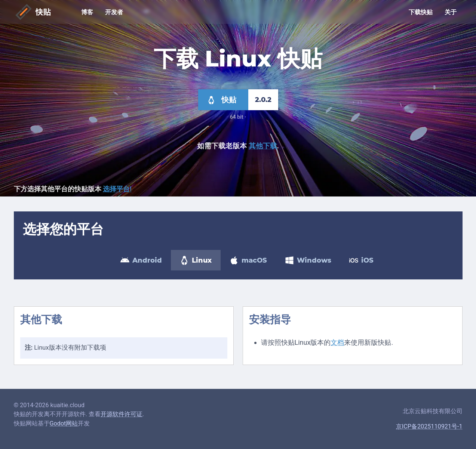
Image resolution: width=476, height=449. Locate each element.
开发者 (114, 13)
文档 (337, 342)
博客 (87, 13)
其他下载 (263, 146)
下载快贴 (421, 13)
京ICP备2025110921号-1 (429, 426)
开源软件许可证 (122, 414)
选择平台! (117, 189)
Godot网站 (64, 423)
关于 (451, 13)
